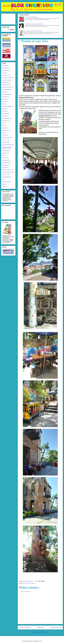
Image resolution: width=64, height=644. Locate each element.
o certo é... (5, 140)
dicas (4, 92)
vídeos (4, 187)
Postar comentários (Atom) (42, 632)
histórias (4, 116)
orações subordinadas (7, 145)
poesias (4, 158)
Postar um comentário (25, 592)
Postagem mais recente (25, 627)
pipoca (4, 155)
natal (3, 133)
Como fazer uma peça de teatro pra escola (34, 24)
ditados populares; (6, 94)
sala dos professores (7, 172)
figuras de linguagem (7, 106)
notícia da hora (6, 137)
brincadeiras (5, 70)
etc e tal (4, 102)
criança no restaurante (7, 78)
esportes (4, 99)
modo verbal (5, 130)
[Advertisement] (14, 609)
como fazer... (5, 75)
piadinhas (5, 153)
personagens (5, 151)
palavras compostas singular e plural (7, 148)
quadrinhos (5, 165)
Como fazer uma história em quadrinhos (33, 31)
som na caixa (5, 175)
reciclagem (5, 167)
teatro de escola (6, 182)
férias (4, 104)
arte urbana (5, 66)
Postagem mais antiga (56, 627)
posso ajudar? (6, 163)
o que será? (5, 142)
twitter (4, 184)
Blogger (40, 641)
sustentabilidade (6, 177)
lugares (33, 583)
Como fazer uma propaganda (31, 17)
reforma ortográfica (7, 170)
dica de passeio (28, 583)
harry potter (5, 114)
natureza (4, 135)
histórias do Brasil (6, 118)
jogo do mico (5, 121)
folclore (4, 109)
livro (3, 123)
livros (4, 125)
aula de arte (5, 68)
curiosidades (5, 85)
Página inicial (41, 627)
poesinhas (5, 160)
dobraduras (5, 97)
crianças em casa (6, 80)
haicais (4, 111)
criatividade (5, 82)
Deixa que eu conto (7, 87)
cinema (4, 73)
